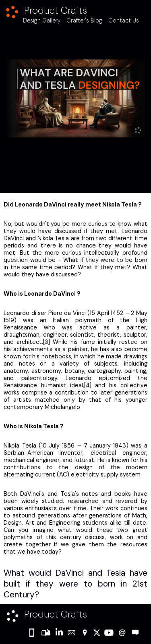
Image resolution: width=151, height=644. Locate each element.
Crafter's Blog (84, 20)
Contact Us (124, 20)
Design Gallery (42, 20)
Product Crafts (56, 10)
